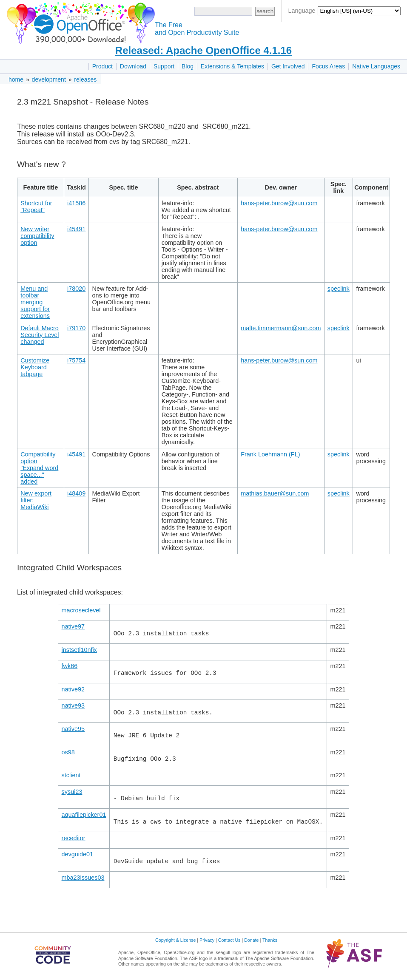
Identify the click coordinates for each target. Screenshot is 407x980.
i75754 (76, 360)
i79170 (76, 328)
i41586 (76, 203)
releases (85, 79)
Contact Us (229, 940)
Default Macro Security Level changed (40, 335)
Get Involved (288, 66)
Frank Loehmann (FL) (270, 454)
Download (133, 66)
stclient (71, 775)
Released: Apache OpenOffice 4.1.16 (203, 50)
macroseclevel (81, 610)
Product (102, 66)
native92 (73, 689)
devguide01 (77, 854)
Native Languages (376, 66)
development (49, 79)
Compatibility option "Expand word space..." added (39, 468)
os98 (68, 752)
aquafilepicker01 (84, 815)
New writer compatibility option (37, 236)
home (16, 79)
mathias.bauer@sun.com (275, 493)
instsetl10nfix (79, 650)
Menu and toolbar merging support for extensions (35, 302)
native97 (73, 626)
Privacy (207, 940)
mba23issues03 (83, 878)
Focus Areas (328, 66)
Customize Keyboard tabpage (35, 367)
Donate (251, 940)
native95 (73, 729)
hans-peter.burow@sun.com (279, 203)
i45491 (76, 229)
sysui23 (72, 792)
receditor (74, 838)
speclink (339, 289)
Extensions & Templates (232, 66)
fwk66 (70, 666)
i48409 (76, 493)
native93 (73, 705)
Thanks (270, 940)
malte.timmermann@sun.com (281, 328)
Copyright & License (175, 940)
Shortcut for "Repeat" (36, 207)
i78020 (76, 289)
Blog (188, 66)
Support (164, 66)
